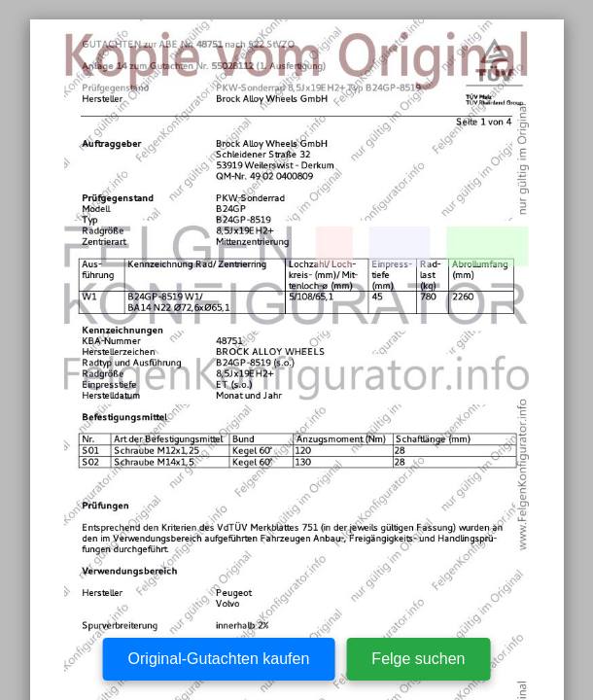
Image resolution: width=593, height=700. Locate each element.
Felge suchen (418, 659)
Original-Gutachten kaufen (219, 659)
